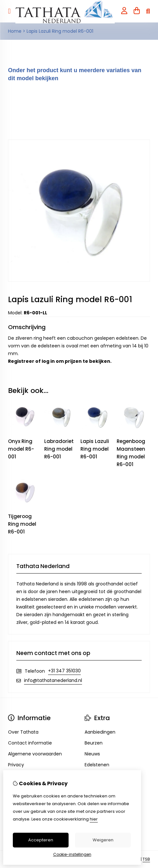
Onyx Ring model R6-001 (21, 449)
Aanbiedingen (100, 732)
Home (15, 31)
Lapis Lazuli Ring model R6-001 (60, 31)
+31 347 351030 (64, 671)
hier (94, 819)
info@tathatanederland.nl (53, 680)
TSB (146, 859)
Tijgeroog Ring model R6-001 (22, 524)
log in (48, 361)
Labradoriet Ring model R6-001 (59, 449)
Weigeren (103, 840)
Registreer (21, 361)
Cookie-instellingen (72, 854)
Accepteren (41, 840)
